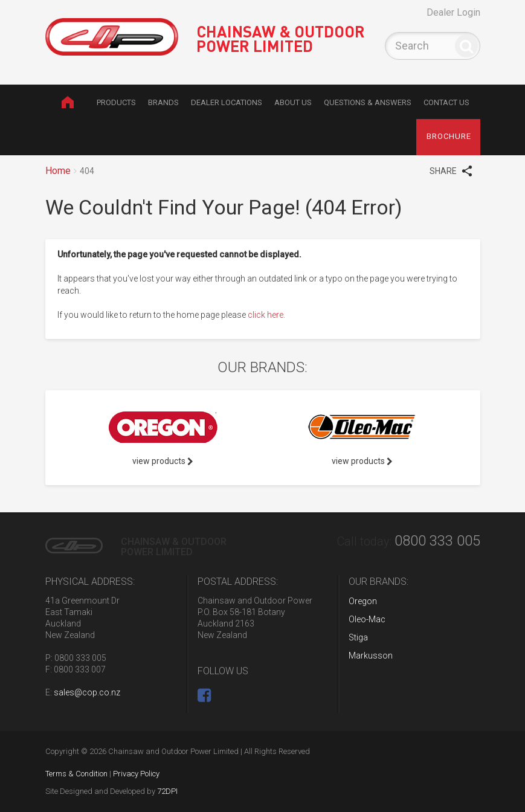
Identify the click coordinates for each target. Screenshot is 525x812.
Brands (163, 102)
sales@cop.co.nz (87, 692)
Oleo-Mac (367, 619)
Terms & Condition (76, 774)
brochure (449, 136)
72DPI (167, 791)
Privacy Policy (136, 774)
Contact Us (446, 102)
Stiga (358, 637)
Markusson (371, 656)
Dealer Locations (227, 102)
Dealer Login (453, 12)
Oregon (363, 601)
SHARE (451, 171)
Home (68, 102)
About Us (293, 102)
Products (116, 102)
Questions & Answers (368, 102)
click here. (266, 315)
